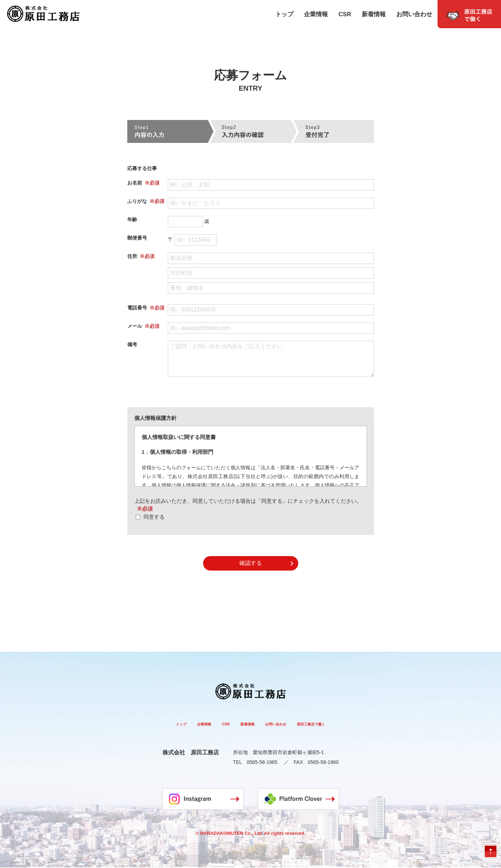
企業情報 (316, 14)
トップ (284, 14)
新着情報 (374, 14)
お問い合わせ (414, 14)
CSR (345, 14)
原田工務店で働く (331, 724)
